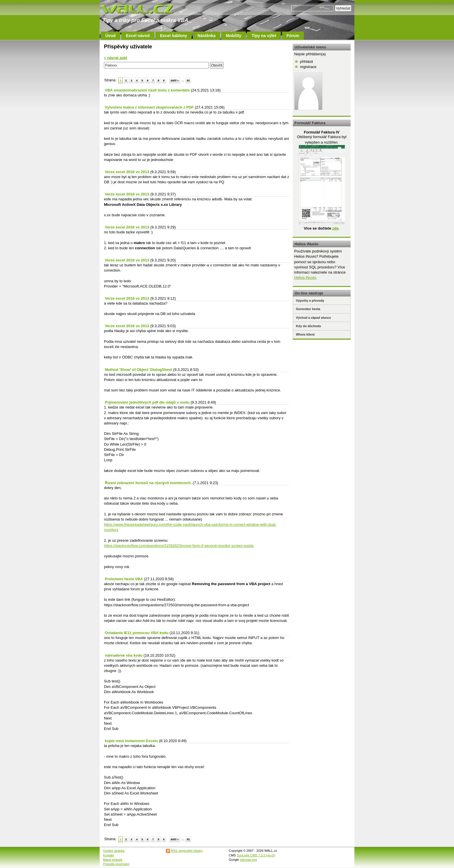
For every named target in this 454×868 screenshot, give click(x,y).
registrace (308, 67)
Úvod (110, 36)
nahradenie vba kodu (124, 655)
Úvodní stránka (114, 851)
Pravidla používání (116, 864)
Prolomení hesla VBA (124, 579)
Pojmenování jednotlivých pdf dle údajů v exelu (147, 402)
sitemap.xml (249, 860)
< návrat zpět (116, 58)
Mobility (234, 36)
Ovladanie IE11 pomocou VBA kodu (137, 633)
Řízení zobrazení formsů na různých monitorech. (148, 483)
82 (188, 80)
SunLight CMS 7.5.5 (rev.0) (256, 855)
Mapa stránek (113, 860)
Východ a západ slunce (313, 318)
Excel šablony (174, 36)
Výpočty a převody (310, 301)
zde (335, 228)
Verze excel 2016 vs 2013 (127, 172)
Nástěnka (206, 36)
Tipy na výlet (264, 36)
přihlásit (306, 62)
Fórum (293, 36)
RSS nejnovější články (184, 851)
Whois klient (305, 334)
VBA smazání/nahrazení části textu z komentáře (147, 90)
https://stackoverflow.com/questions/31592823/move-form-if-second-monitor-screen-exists (179, 546)
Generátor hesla (308, 309)
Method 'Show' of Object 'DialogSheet (138, 370)
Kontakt (108, 855)
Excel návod (138, 36)
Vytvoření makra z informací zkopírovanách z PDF (149, 107)
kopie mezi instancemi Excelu (131, 741)
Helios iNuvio (305, 278)
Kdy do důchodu (309, 326)
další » (175, 80)
